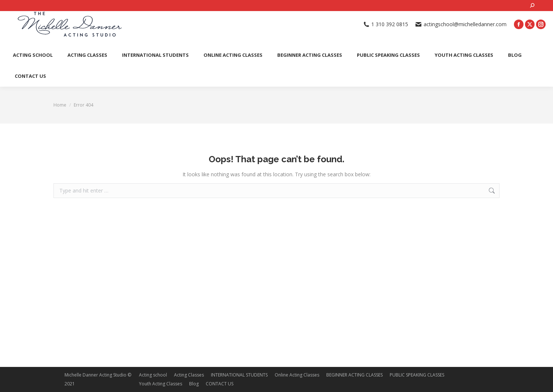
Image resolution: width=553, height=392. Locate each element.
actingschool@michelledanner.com (461, 24)
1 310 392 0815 (386, 24)
